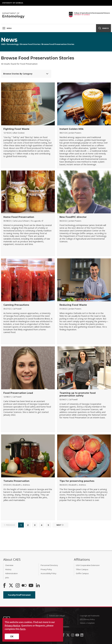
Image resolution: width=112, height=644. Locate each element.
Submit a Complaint (87, 623)
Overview (9, 565)
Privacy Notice (12, 626)
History (8, 569)
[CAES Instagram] (18, 586)
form (23, 629)
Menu (7, 28)
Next (60, 525)
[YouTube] (31, 586)
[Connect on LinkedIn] (38, 586)
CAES (3, 44)
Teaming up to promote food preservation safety (78, 394)
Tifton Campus (82, 569)
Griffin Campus (82, 573)
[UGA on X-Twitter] (68, 636)
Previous (9, 525)
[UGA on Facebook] (64, 636)
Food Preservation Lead (18, 393)
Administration (11, 573)
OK (12, 636)
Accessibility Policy (48, 573)
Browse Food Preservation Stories (58, 44)
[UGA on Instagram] (73, 636)
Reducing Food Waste (73, 305)
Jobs (7, 578)
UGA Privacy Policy (87, 619)
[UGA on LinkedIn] (82, 636)
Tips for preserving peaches (77, 481)
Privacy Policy (46, 569)
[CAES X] (11, 586)
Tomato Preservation (16, 481)
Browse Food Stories (30, 44)
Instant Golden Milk (71, 129)
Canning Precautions (16, 305)
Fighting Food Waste (16, 129)
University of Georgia (13, 3)
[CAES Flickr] (24, 586)
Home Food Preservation (19, 217)
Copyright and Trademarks (90, 616)
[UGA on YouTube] (77, 636)
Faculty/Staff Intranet (19, 595)
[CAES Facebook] (4, 586)
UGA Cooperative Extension (88, 565)
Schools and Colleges (57, 616)
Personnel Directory (49, 565)
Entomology (13, 44)
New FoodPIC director (73, 217)
